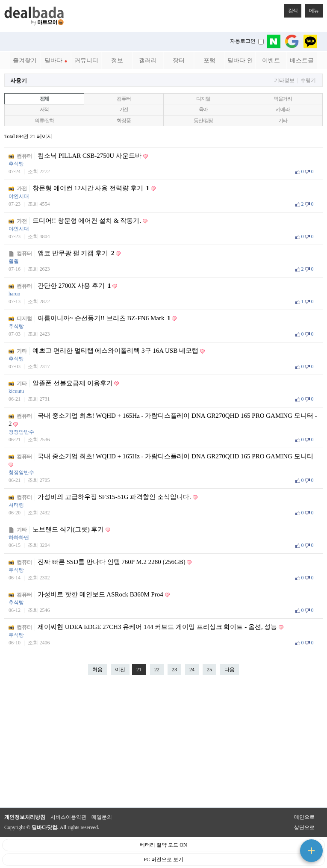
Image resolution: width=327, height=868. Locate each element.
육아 (203, 109)
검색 (291, 9)
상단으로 (304, 827)
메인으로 (304, 817)
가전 (124, 109)
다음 (230, 670)
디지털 (203, 99)
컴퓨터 (124, 99)
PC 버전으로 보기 (163, 859)
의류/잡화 (44, 121)
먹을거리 (283, 99)
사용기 (19, 81)
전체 (44, 99)
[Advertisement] (164, 745)
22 (155, 668)
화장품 (124, 121)
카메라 (283, 109)
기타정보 (284, 81)
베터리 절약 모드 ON (163, 845)
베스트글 (302, 61)
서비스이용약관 (68, 817)
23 (172, 668)
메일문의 (102, 817)
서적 (44, 109)
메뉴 (312, 9)
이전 (120, 670)
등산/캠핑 (203, 121)
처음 (97, 670)
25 (207, 668)
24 (190, 668)
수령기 (308, 81)
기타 (283, 121)
